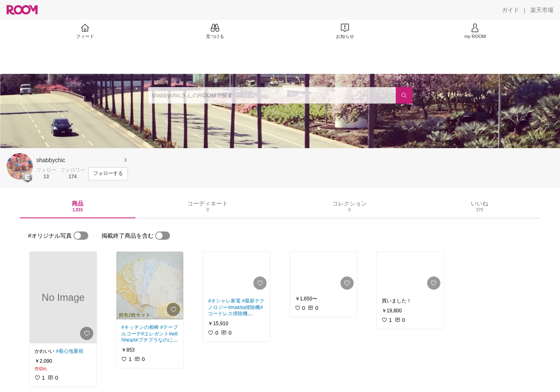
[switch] (81, 236)
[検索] (404, 95)
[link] (63, 298)
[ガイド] (510, 10)
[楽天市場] (542, 10)
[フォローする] (108, 174)
